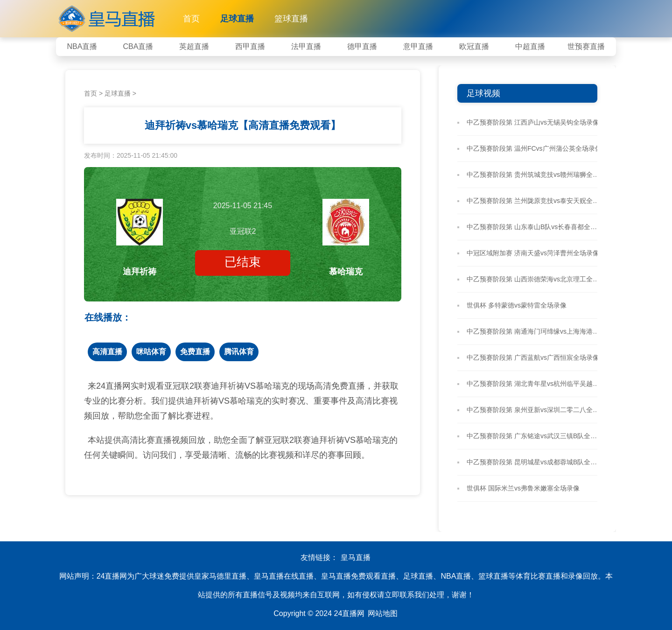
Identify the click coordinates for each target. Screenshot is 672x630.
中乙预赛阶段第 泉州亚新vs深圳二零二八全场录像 (535, 410)
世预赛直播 (586, 46)
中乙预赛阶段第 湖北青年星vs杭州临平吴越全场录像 (535, 384)
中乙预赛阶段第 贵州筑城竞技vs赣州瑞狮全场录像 (535, 175)
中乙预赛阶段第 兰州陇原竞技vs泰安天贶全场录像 (535, 201)
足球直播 (237, 19)
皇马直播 (356, 557)
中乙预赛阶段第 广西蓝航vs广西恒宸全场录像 (533, 357)
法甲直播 (306, 46)
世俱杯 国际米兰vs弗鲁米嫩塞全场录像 (523, 488)
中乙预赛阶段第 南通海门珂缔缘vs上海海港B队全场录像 (535, 331)
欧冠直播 (474, 46)
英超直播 (194, 46)
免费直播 (195, 352)
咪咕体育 (151, 352)
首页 (191, 19)
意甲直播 (418, 46)
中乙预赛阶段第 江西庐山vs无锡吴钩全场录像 (533, 122)
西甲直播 (250, 46)
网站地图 (383, 613)
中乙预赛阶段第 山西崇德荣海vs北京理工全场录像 (535, 279)
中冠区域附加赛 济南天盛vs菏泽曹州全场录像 (533, 253)
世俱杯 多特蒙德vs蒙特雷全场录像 (517, 305)
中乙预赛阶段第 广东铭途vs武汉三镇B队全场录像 (535, 436)
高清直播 (107, 352)
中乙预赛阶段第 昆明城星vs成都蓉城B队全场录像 (535, 462)
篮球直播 (291, 19)
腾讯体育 (239, 352)
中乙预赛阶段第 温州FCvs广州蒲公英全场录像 (534, 148)
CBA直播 (138, 46)
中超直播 (530, 46)
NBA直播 (82, 46)
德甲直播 (362, 46)
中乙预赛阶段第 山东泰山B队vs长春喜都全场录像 (535, 227)
